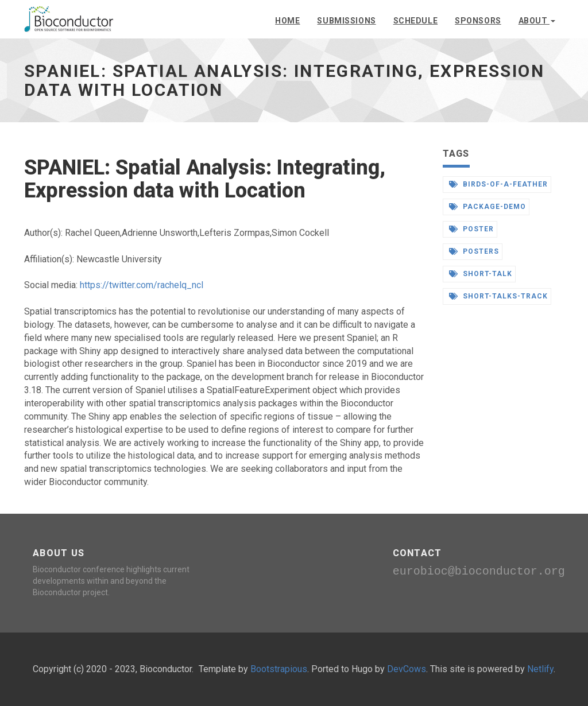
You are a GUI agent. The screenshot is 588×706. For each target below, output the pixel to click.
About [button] (537, 21)
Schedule (415, 21)
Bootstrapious (279, 669)
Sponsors (478, 21)
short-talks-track (498, 296)
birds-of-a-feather (498, 184)
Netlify (540, 669)
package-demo (488, 207)
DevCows (407, 669)
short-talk (481, 274)
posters (474, 251)
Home (287, 21)
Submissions (346, 21)
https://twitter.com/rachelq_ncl (142, 285)
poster (472, 229)
